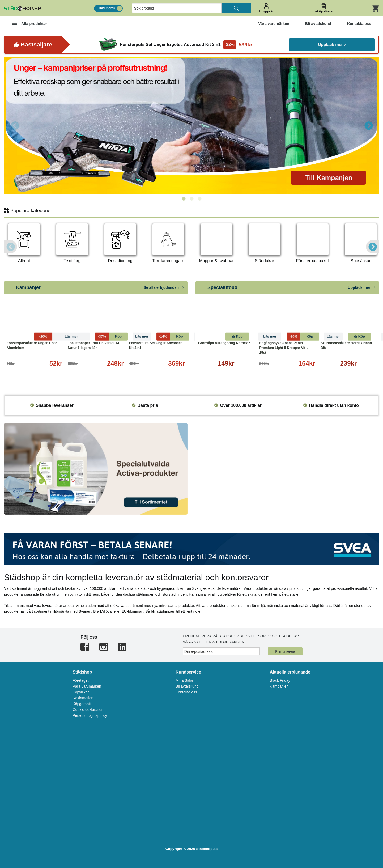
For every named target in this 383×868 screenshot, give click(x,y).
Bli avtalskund (187, 686)
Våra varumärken (87, 686)
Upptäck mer (332, 45)
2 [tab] (191, 199)
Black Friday (280, 680)
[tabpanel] (191, 125)
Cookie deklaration (88, 710)
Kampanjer (279, 686)
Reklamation (83, 698)
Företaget (80, 680)
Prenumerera (285, 651)
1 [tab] (184, 199)
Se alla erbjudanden (164, 287)
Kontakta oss (186, 692)
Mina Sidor (184, 680)
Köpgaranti (82, 704)
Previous (15, 125)
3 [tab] (199, 199)
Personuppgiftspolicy (90, 715)
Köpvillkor (81, 692)
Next (368, 125)
